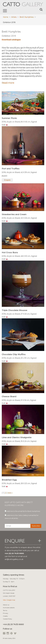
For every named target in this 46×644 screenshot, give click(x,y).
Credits (5, 616)
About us (6, 605)
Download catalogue (11, 40)
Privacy (6, 613)
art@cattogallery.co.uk (14, 559)
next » (10, 493)
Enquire (7, 180)
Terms (5, 610)
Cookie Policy (7, 619)
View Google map (9, 600)
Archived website (9, 608)
